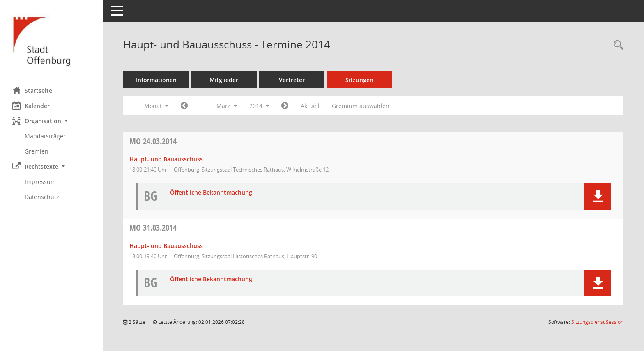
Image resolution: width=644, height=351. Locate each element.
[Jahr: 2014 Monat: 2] (184, 106)
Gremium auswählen (361, 106)
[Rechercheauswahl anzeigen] (616, 45)
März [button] (227, 106)
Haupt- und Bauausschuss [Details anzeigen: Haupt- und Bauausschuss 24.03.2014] (166, 159)
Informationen (156, 80)
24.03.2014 (153, 141)
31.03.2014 (153, 228)
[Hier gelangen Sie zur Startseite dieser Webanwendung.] (51, 40)
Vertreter (292, 80)
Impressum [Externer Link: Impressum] (40, 182)
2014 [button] (259, 106)
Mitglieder (224, 80)
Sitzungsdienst (597, 322)
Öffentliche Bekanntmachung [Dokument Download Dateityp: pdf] (211, 193)
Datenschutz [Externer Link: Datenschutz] (42, 197)
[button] (51, 121)
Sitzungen (359, 80)
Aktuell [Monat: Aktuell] (310, 106)
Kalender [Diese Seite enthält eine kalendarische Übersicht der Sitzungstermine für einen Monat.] (31, 106)
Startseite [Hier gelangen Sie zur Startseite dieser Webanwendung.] (32, 90)
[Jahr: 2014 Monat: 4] (285, 106)
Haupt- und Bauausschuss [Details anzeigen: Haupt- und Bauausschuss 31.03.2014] (166, 246)
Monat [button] (156, 106)
